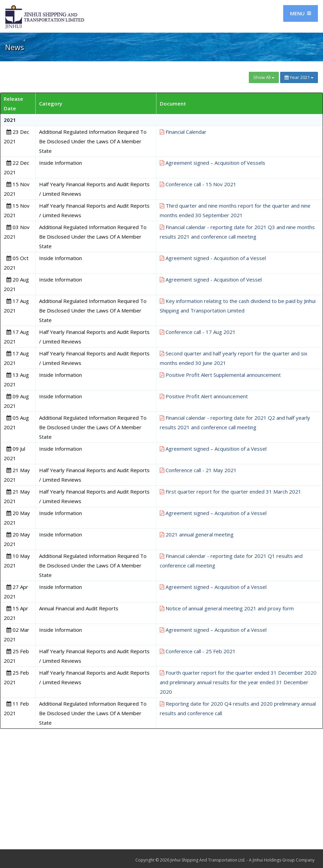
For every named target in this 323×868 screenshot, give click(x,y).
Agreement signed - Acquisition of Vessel (211, 279)
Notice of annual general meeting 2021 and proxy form (227, 608)
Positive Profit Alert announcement (204, 396)
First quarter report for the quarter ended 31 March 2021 (231, 492)
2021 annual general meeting (197, 534)
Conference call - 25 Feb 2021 (198, 651)
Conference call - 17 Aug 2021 (198, 332)
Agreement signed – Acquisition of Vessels (213, 163)
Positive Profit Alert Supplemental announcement (220, 375)
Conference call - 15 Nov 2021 (198, 184)
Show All (264, 77)
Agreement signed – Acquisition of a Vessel (213, 449)
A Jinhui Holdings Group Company (282, 860)
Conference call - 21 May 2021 (198, 470)
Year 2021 (299, 77)
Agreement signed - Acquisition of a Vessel (213, 258)
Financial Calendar (183, 132)
